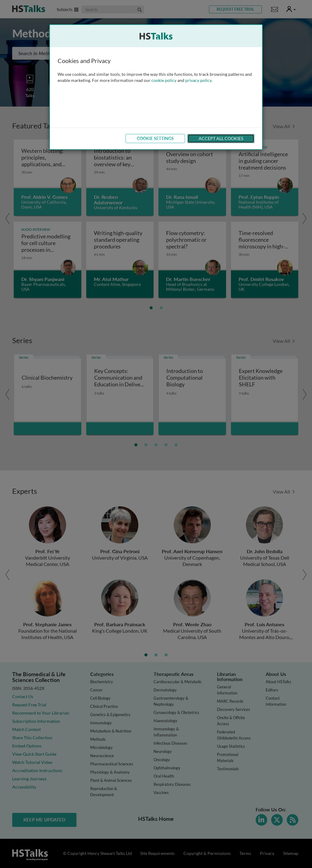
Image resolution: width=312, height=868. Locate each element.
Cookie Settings (155, 138)
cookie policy (164, 80)
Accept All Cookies (221, 138)
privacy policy (198, 80)
